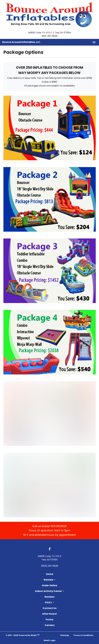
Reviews (49, 597)
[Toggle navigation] (94, 42)
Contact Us (49, 608)
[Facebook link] (50, 549)
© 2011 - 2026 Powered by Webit (23, 635)
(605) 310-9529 (49, 566)
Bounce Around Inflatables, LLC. (21, 42)
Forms (49, 620)
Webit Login (49, 640)
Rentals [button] (49, 580)
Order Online (49, 585)
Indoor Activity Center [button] (49, 591)
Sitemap (65, 635)
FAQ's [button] (49, 602)
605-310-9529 (49, 36)
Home (50, 574)
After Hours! (50, 614)
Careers (50, 625)
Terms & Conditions (83, 635)
